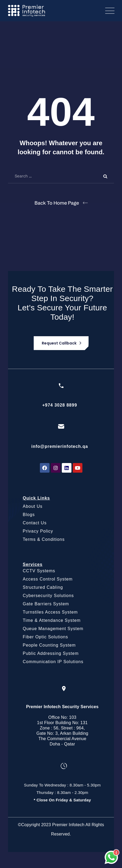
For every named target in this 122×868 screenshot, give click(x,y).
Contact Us (35, 523)
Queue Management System (53, 629)
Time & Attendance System (52, 620)
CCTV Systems (39, 571)
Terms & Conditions (44, 539)
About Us (33, 506)
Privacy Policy (38, 531)
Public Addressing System (51, 653)
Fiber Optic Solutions (45, 637)
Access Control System (48, 579)
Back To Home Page (57, 203)
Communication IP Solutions (53, 662)
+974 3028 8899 (60, 405)
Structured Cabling (43, 587)
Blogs (29, 515)
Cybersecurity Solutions (48, 596)
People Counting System (49, 645)
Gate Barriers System (46, 604)
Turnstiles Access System (50, 612)
